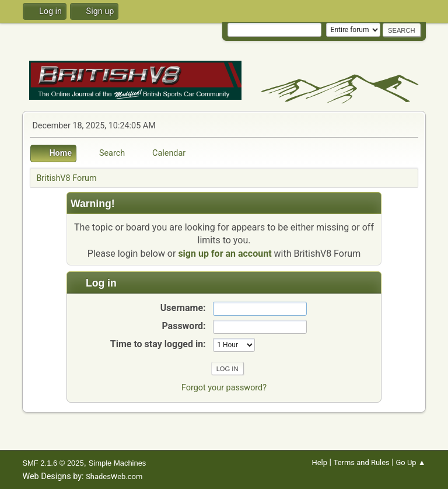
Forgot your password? (224, 388)
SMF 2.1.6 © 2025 (53, 463)
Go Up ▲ (410, 462)
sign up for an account (225, 254)
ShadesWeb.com (114, 476)
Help (319, 462)
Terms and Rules (362, 462)
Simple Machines (118, 463)
